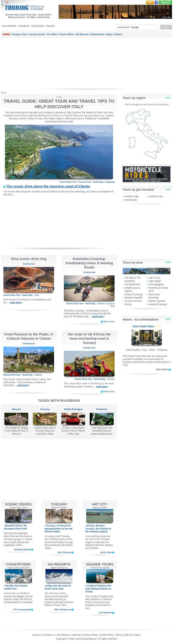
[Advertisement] (87, 63)
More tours (109, 321)
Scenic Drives (37, 34)
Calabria (38, 375)
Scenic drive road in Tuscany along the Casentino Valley (45, 431)
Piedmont (102, 409)
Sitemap (76, 635)
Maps (110, 34)
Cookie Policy (107, 635)
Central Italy (100, 379)
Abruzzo (16, 409)
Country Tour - (86, 182)
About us (37, 635)
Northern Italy (131, 196)
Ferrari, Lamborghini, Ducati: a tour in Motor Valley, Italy (73, 431)
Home (6, 34)
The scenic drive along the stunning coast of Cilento (48, 186)
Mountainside (9, 26)
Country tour (29, 264)
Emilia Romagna (73, 409)
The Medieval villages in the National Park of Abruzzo (17, 431)
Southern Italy (156, 196)
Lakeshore (24, 26)
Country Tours (20, 34)
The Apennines (132, 284)
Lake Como (154, 278)
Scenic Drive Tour (68, 182)
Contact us (49, 635)
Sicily (37, 295)
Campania (110, 182)
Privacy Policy (90, 635)
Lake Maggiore (156, 284)
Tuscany (111, 379)
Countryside (38, 26)
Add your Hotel (132, 635)
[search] (137, 27)
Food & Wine (66, 34)
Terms (119, 635)
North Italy (90, 304)
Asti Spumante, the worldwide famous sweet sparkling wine (102, 431)
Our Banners (63, 635)
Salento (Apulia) (157, 301)
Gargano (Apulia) (133, 298)
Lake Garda (155, 281)
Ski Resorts (82, 34)
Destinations (98, 34)
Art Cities (52, 34)
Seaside (50, 26)
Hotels (118, 34)
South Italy (98, 182)
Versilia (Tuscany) (158, 304)
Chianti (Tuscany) (134, 294)
